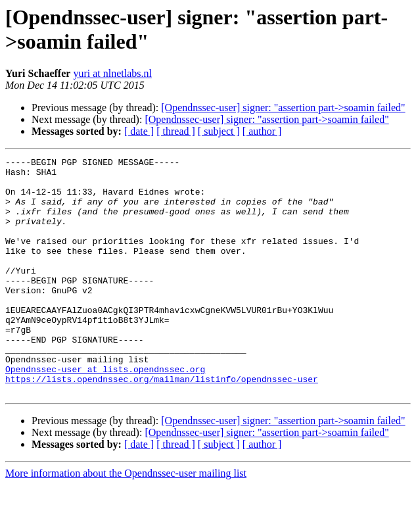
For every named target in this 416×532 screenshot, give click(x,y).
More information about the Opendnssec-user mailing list (126, 520)
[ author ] (262, 131)
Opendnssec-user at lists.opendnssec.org (105, 412)
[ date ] (139, 131)
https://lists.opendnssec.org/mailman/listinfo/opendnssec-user (162, 424)
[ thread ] (176, 131)
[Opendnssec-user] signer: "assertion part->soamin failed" (283, 108)
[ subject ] (219, 131)
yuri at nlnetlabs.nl (112, 73)
